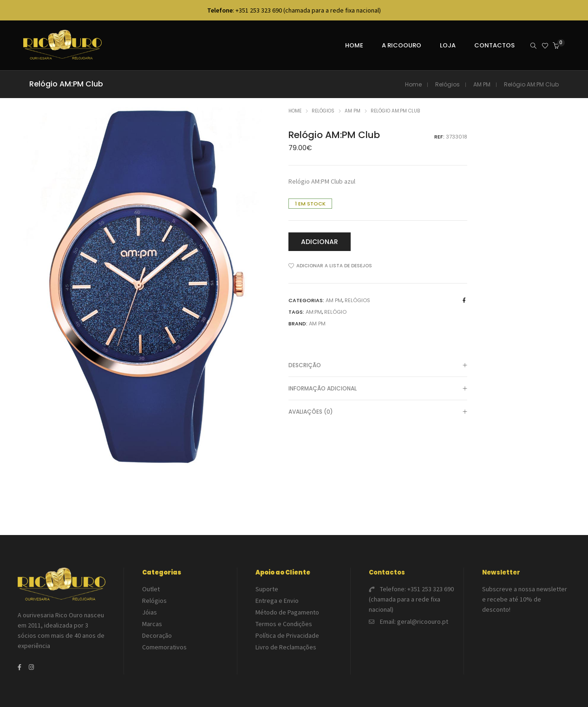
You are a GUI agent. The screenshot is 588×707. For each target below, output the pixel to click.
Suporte (267, 589)
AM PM (482, 84)
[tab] (378, 365)
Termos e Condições (284, 624)
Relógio (335, 312)
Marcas (152, 624)
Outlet (151, 589)
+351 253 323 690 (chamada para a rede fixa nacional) (411, 599)
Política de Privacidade (287, 635)
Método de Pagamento (287, 612)
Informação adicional (378, 389)
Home (413, 84)
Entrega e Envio (277, 601)
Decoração (157, 635)
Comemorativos (164, 647)
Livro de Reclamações (286, 647)
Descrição (378, 366)
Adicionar (320, 242)
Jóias (150, 612)
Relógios (448, 84)
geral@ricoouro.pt (423, 621)
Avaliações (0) (378, 412)
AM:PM (314, 312)
